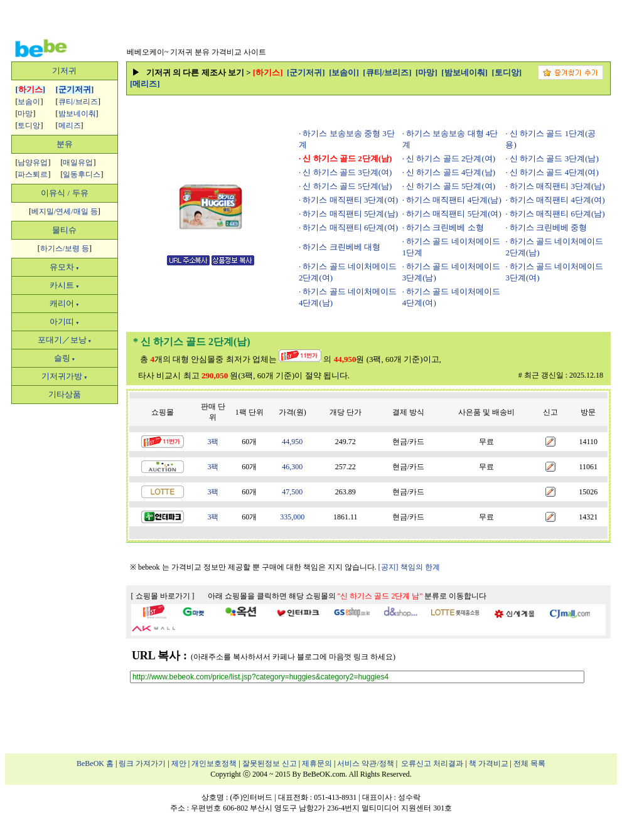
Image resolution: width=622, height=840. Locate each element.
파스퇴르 (33, 174)
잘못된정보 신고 (270, 763)
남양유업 (33, 162)
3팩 (213, 442)
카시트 (64, 285)
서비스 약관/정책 (365, 763)
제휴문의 (317, 763)
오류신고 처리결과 (432, 763)
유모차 (64, 267)
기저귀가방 (64, 376)
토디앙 (29, 125)
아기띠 (64, 322)
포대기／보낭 (65, 340)
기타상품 (65, 394)
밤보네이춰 (77, 114)
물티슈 (64, 230)
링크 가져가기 (142, 763)
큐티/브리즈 (78, 102)
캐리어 (64, 303)
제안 (179, 763)
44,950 (292, 442)
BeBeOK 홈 (95, 763)
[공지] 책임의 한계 (409, 567)
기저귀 (64, 71)
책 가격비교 (489, 763)
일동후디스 (82, 174)
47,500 (292, 492)
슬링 (65, 358)
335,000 (292, 517)
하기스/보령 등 (65, 248)
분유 (65, 144)
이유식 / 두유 (64, 193)
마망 (25, 114)
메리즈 (70, 125)
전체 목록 (529, 763)
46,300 (292, 467)
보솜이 (29, 102)
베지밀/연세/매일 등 (65, 211)
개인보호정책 (214, 763)
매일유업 (78, 162)
